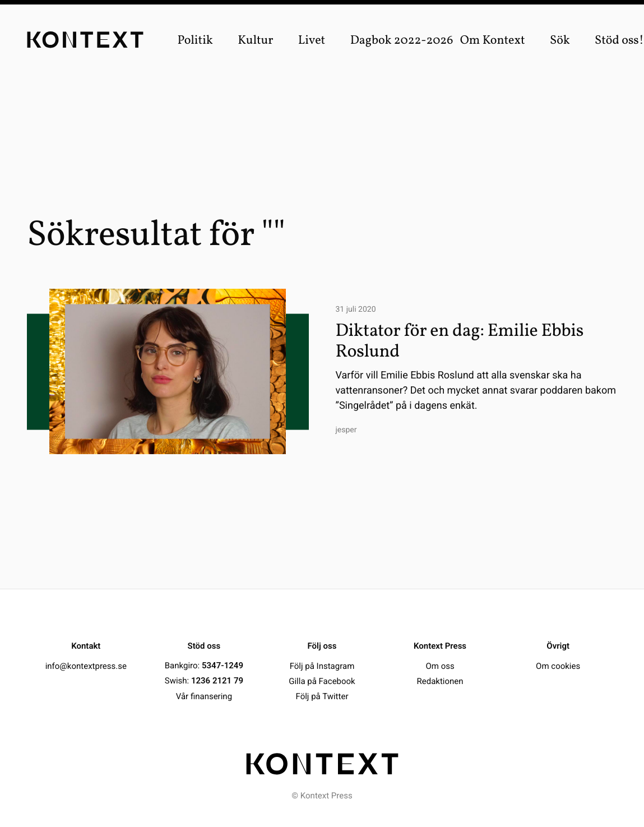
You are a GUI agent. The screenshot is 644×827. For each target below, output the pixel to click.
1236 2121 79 (217, 681)
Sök (560, 41)
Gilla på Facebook (322, 681)
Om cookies (558, 666)
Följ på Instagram (322, 666)
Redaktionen (440, 681)
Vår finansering (204, 696)
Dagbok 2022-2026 (402, 41)
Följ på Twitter (322, 696)
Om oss (440, 666)
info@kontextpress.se (86, 666)
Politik (195, 41)
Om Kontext (493, 41)
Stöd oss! (619, 41)
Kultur (255, 41)
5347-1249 (223, 666)
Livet (312, 41)
